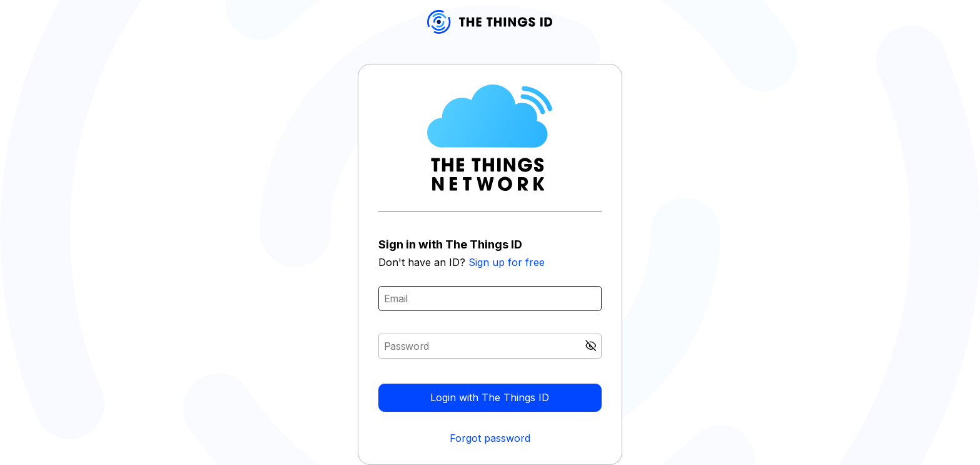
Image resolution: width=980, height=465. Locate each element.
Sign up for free (507, 262)
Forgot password (490, 438)
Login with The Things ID (490, 397)
